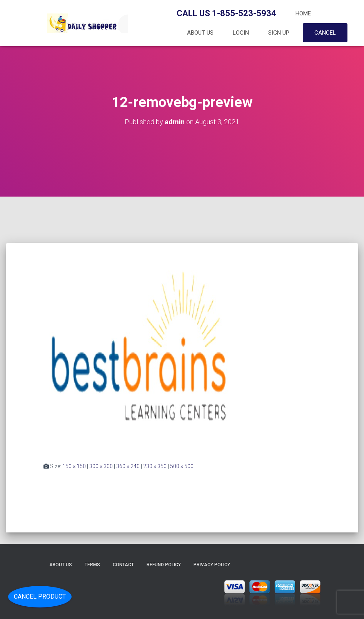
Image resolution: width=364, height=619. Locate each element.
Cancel (325, 33)
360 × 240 (128, 466)
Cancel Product (40, 596)
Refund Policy (164, 565)
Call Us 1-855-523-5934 (226, 13)
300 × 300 (101, 466)
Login (241, 33)
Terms (92, 565)
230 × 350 (155, 466)
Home (303, 13)
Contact (123, 565)
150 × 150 (74, 466)
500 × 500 (182, 466)
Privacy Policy (212, 565)
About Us (200, 33)
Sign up (279, 33)
